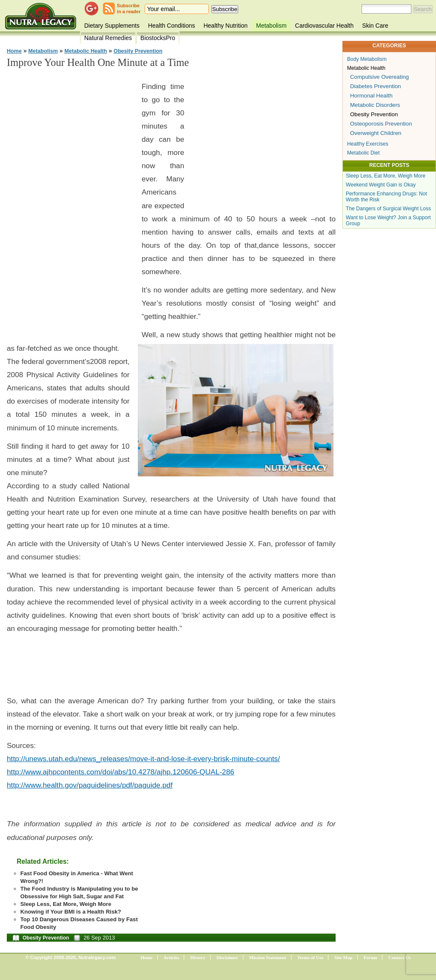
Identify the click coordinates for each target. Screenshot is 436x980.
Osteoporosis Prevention (381, 124)
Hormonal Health (371, 96)
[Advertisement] (71, 204)
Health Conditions (172, 26)
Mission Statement (268, 957)
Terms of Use (310, 957)
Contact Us (399, 957)
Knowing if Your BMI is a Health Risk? (71, 912)
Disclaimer (227, 957)
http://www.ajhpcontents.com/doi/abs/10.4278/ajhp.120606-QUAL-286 (121, 772)
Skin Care (375, 26)
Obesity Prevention (138, 51)
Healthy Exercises (368, 144)
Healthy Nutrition (225, 26)
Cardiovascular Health (325, 26)
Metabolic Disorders (375, 105)
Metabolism (271, 26)
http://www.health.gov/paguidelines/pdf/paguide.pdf (90, 785)
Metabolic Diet (363, 153)
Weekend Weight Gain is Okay (381, 185)
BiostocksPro (158, 38)
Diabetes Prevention (376, 86)
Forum (370, 957)
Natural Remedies (108, 38)
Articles (172, 957)
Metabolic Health (85, 51)
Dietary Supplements (112, 26)
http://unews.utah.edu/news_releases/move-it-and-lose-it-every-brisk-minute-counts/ (143, 759)
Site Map (343, 957)
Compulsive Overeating (379, 77)
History (198, 957)
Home (14, 51)
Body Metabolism (367, 59)
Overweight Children (376, 133)
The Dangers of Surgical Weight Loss (388, 209)
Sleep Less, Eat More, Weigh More (66, 904)
